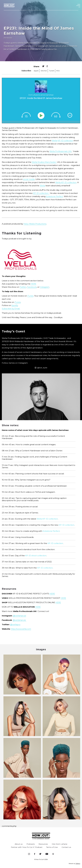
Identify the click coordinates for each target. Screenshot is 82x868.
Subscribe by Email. (11, 309)
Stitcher (44, 71)
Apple (36, 71)
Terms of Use (52, 847)
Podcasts (31, 844)
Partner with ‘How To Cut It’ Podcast (27, 847)
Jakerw (78, 864)
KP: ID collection (65, 141)
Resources (43, 844)
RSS (58, 71)
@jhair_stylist (41, 368)
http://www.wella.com (21, 629)
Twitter (23, 287)
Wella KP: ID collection (66, 182)
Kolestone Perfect (54, 196)
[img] (26, 115)
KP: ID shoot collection (36, 556)
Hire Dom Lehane (60, 844)
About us (19, 844)
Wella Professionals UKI (60, 151)
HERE (33, 284)
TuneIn (52, 71)
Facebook (32, 287)
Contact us (66, 847)
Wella (54, 141)
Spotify (15, 305)
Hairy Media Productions (35, 224)
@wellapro (15, 624)
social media (29, 179)
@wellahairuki (20, 616)
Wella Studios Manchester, (44, 162)
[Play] (42, 116)
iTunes (30, 296)
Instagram (45, 287)
